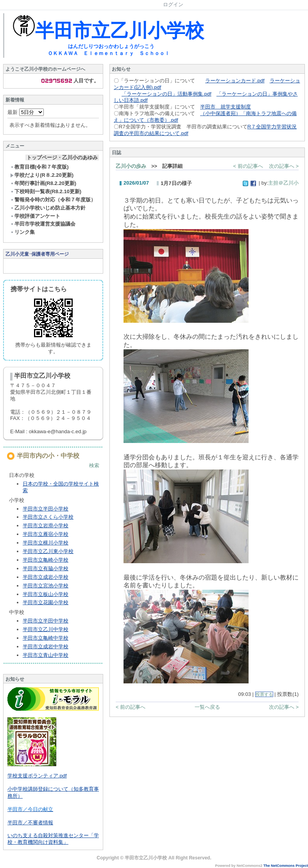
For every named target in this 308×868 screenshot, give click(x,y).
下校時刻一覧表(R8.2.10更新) (46, 191)
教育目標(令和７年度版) (39, 167)
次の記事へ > (284, 166)
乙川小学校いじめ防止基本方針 (48, 208)
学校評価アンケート (35, 216)
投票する (264, 694)
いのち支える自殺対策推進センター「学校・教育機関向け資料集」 (53, 839)
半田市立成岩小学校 (46, 577)
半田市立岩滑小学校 (46, 526)
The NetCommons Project (286, 866)
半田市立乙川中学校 (46, 629)
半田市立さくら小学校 (48, 517)
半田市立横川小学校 (46, 543)
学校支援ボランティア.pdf (37, 776)
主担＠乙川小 (283, 183)
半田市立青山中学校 (46, 655)
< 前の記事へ (248, 166)
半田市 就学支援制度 (226, 107)
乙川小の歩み (131, 166)
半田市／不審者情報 (30, 823)
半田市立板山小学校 (46, 594)
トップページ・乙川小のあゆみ (62, 157)
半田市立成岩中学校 (46, 647)
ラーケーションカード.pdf (235, 81)
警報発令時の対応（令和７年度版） (53, 200)
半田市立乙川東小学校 (48, 551)
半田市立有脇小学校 (46, 568)
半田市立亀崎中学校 (46, 638)
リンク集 (22, 232)
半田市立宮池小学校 (46, 586)
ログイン (173, 4)
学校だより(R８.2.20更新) (42, 175)
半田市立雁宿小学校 (46, 534)
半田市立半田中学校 (46, 621)
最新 (26, 112)
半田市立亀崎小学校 (46, 560)
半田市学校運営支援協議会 (43, 224)
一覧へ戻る (207, 707)
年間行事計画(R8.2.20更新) (43, 183)
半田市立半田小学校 (46, 509)
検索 (94, 465)
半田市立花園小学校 (46, 602)
